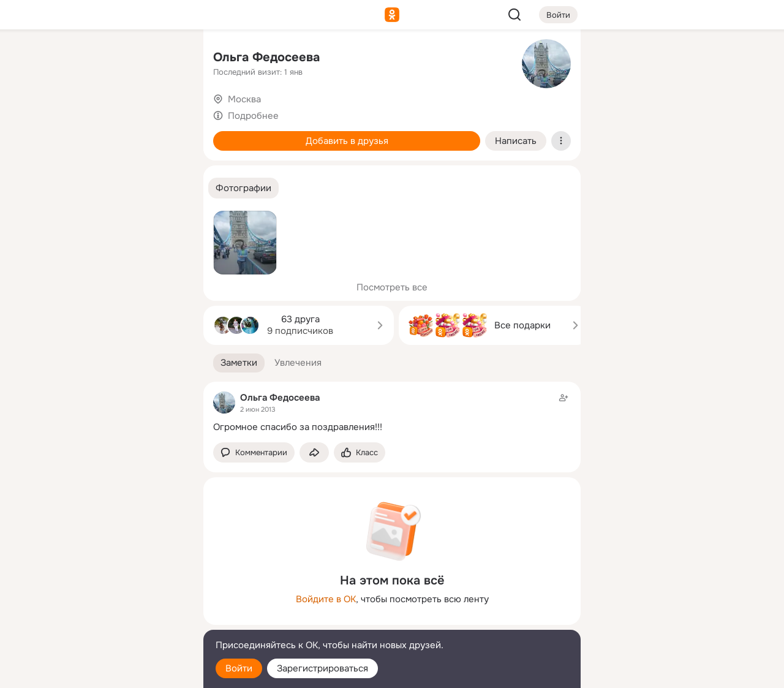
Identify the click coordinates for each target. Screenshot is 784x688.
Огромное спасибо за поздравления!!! (298, 427)
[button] (243, 188)
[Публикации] (59, 113)
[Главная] (59, 59)
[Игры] (167, 167)
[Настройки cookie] (113, 672)
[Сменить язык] (113, 620)
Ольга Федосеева (266, 57)
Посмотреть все (392, 287)
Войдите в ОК (326, 599)
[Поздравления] (113, 167)
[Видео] (167, 113)
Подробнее (253, 116)
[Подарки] (59, 167)
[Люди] (113, 113)
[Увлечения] (113, 59)
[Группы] (167, 59)
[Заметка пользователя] (392, 412)
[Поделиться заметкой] (314, 452)
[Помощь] (59, 221)
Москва (244, 99)
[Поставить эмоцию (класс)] (360, 452)
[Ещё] (113, 593)
